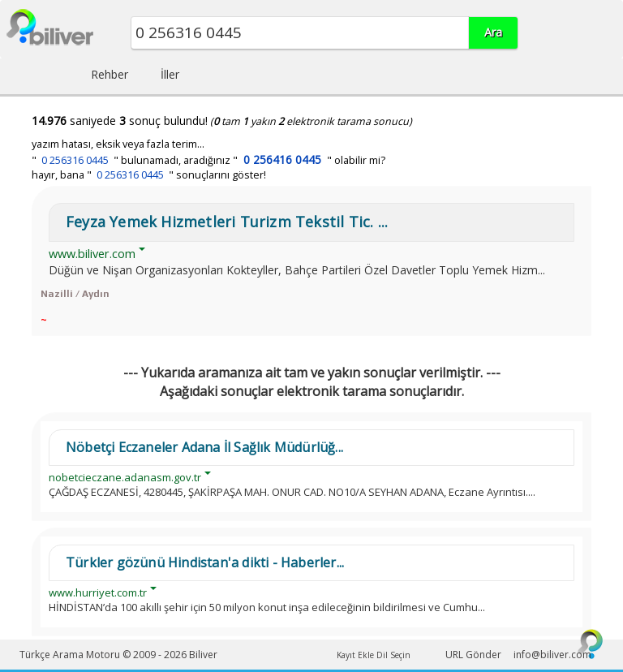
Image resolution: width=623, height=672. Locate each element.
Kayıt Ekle (355, 655)
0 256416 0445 (282, 159)
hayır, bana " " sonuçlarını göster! (149, 175)
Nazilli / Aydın (75, 294)
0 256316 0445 (75, 160)
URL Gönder (473, 655)
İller (170, 74)
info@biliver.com (552, 655)
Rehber (110, 74)
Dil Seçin (393, 655)
